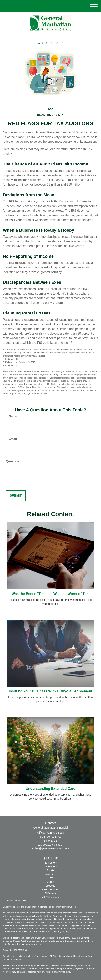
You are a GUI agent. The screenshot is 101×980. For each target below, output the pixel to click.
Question (12, 461)
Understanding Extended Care (50, 789)
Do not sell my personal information (25, 944)
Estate (51, 870)
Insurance (50, 874)
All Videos (50, 893)
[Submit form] (16, 496)
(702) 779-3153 (50, 43)
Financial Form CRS (17, 901)
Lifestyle (50, 886)
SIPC (21, 959)
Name (13, 416)
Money (50, 882)
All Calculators (50, 897)
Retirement (50, 863)
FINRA (14, 959)
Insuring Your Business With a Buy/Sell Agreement (51, 691)
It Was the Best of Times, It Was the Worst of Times (51, 594)
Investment (50, 866)
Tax (51, 878)
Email (13, 439)
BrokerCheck (70, 907)
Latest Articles (50, 889)
